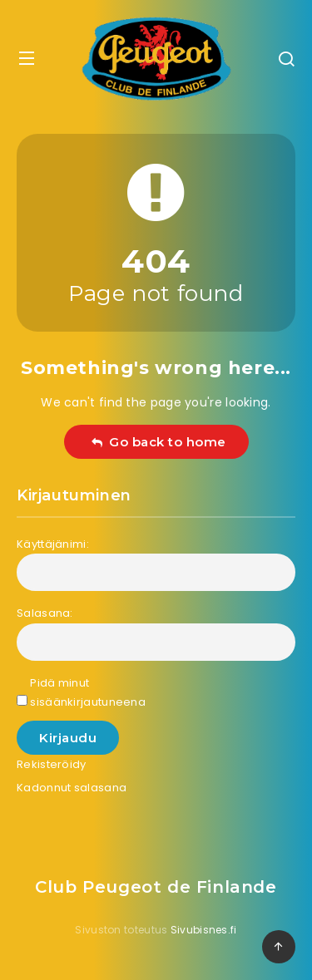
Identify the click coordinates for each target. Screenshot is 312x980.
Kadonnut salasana (72, 788)
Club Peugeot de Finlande (156, 887)
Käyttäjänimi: (53, 544)
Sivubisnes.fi (204, 930)
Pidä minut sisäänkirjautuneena (88, 692)
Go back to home (158, 442)
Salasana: (45, 613)
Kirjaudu (68, 738)
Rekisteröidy (52, 764)
